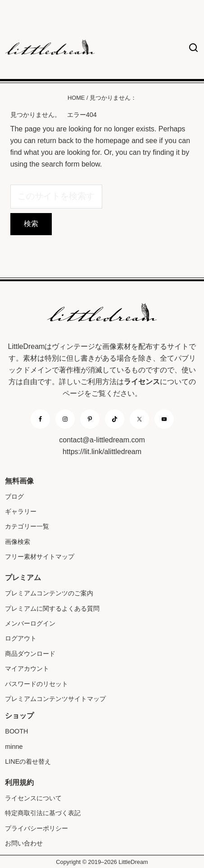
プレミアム (23, 578)
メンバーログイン (30, 623)
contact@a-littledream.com (102, 440)
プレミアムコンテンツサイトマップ (55, 699)
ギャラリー (21, 511)
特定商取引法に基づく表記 (43, 813)
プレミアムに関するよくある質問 (52, 608)
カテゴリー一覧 (27, 526)
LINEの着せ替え (28, 761)
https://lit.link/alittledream (102, 452)
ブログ (14, 497)
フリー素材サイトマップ (40, 557)
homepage (113, 141)
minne (14, 747)
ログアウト (21, 638)
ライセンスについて (33, 798)
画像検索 (18, 542)
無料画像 (19, 481)
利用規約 (19, 782)
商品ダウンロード (30, 654)
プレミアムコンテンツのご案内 (49, 593)
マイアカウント (27, 668)
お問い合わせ (24, 843)
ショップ (19, 716)
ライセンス (142, 382)
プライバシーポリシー (36, 828)
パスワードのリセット (36, 684)
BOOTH (16, 731)
